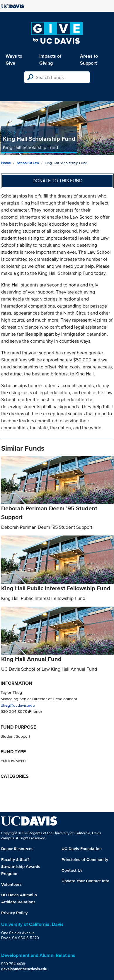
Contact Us (72, 870)
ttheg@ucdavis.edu (18, 705)
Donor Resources (17, 849)
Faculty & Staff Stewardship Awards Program (21, 866)
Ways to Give (14, 60)
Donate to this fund (57, 181)
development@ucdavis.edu (24, 969)
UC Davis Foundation (82, 849)
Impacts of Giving (50, 60)
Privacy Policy (14, 913)
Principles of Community (85, 859)
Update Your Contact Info (85, 881)
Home (6, 163)
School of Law (28, 163)
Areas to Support (89, 60)
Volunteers (11, 884)
